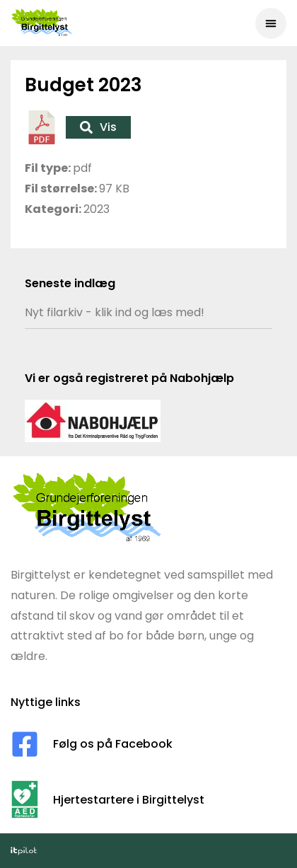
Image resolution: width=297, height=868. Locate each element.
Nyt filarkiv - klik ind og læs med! (115, 312)
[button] (271, 23)
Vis (98, 127)
